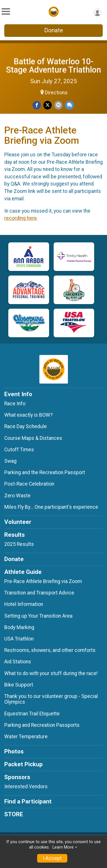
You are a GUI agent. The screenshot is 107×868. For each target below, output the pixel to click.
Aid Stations (18, 662)
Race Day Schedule (26, 426)
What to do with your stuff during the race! (51, 673)
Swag (10, 461)
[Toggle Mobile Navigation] (6, 12)
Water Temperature (26, 737)
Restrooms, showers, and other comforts (50, 650)
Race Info (15, 404)
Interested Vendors (26, 787)
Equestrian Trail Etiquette (32, 714)
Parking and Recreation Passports (42, 725)
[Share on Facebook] (37, 105)
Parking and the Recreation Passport (45, 472)
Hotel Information (24, 604)
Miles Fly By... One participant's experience (51, 507)
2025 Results (19, 544)
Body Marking (19, 627)
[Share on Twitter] (48, 105)
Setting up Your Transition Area (38, 616)
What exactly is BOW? (29, 415)
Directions (56, 93)
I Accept (52, 858)
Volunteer (18, 522)
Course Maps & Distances (33, 438)
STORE (14, 814)
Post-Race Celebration (29, 484)
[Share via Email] (58, 105)
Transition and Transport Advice (39, 593)
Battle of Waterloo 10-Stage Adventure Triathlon (53, 66)
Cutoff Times (19, 450)
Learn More (63, 847)
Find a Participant (28, 801)
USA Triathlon (19, 639)
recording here (21, 218)
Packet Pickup (24, 764)
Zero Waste (17, 496)
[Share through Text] (69, 105)
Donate (54, 30)
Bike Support (19, 685)
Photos (14, 751)
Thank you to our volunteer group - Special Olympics (51, 699)
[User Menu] (97, 12)
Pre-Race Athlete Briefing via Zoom (43, 581)
